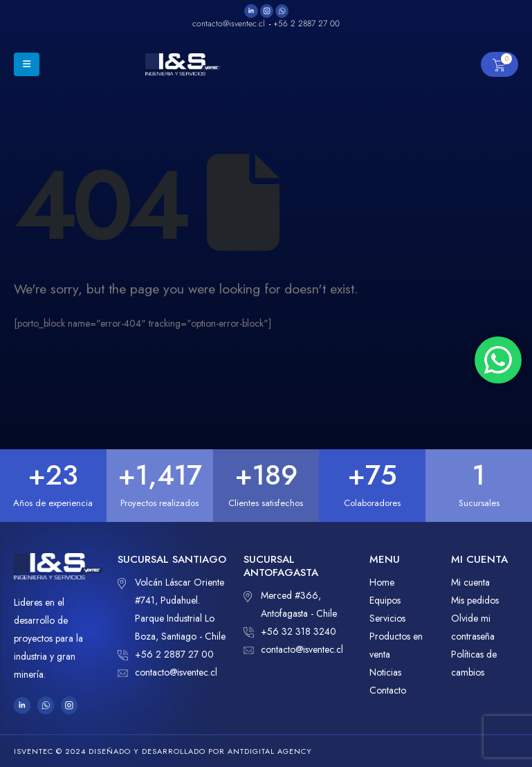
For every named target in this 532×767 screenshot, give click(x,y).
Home (382, 582)
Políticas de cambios (474, 663)
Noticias (385, 672)
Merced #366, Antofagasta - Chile (290, 603)
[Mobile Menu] (27, 64)
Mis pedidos (475, 600)
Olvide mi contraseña (473, 627)
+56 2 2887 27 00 (166, 654)
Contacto (388, 690)
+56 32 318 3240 (290, 631)
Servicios (387, 618)
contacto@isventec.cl (167, 672)
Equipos (385, 600)
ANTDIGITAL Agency (270, 751)
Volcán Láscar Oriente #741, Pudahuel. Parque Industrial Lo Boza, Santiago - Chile (172, 608)
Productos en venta (396, 645)
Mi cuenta (470, 582)
